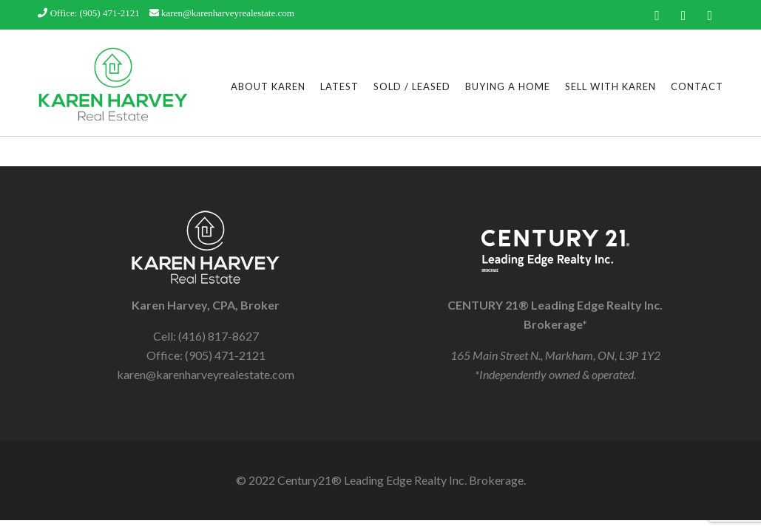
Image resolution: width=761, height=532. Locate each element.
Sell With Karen (611, 86)
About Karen (268, 86)
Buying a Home (508, 86)
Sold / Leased (412, 86)
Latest (339, 86)
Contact (697, 86)
